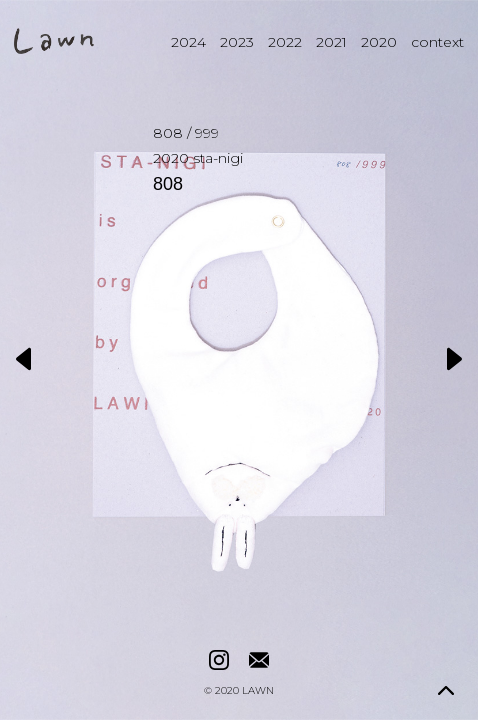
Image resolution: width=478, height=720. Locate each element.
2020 (379, 42)
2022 (285, 42)
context (437, 42)
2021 (331, 42)
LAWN (258, 691)
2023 (237, 42)
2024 (188, 42)
